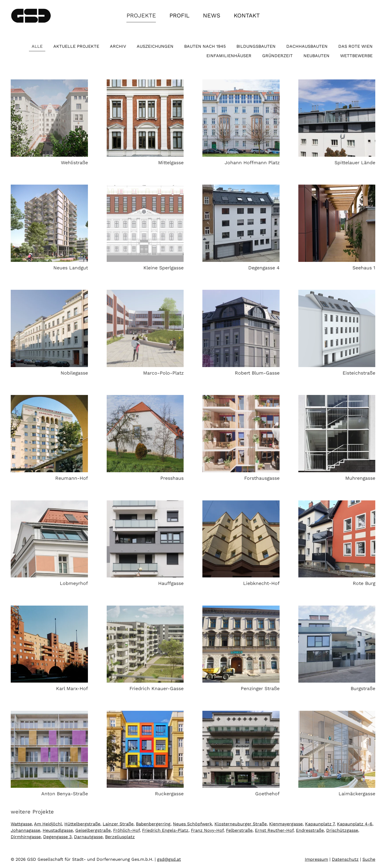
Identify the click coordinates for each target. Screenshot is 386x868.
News (212, 15)
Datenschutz (345, 859)
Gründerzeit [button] (277, 56)
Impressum (316, 859)
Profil (179, 15)
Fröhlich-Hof (126, 830)
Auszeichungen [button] (155, 46)
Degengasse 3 (57, 837)
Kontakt (247, 15)
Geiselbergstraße (93, 830)
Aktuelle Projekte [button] (76, 46)
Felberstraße (239, 830)
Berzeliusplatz (120, 837)
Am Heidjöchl (48, 824)
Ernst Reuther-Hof (274, 830)
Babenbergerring (153, 824)
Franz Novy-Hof (207, 830)
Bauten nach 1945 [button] (205, 46)
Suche (369, 859)
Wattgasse (21, 824)
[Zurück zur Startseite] (31, 16)
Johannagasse (25, 830)
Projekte (141, 15)
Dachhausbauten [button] (307, 46)
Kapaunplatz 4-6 (355, 824)
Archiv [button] (118, 46)
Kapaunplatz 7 (320, 824)
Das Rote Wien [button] (355, 46)
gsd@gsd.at (169, 859)
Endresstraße (310, 830)
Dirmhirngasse (26, 837)
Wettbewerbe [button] (356, 56)
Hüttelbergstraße (82, 824)
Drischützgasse (342, 830)
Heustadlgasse (58, 830)
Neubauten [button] (316, 56)
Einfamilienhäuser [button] (229, 56)
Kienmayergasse (286, 824)
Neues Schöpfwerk (192, 824)
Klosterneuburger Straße (241, 824)
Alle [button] (37, 46)
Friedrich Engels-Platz (165, 830)
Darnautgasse (88, 837)
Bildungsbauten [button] (256, 46)
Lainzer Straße (118, 824)
